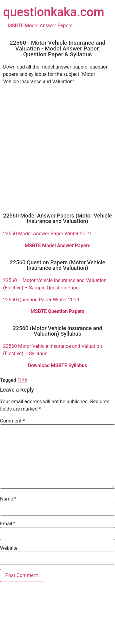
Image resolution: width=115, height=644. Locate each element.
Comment (12, 421)
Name (8, 499)
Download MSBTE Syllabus (57, 365)
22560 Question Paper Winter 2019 (41, 300)
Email (8, 524)
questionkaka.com (54, 12)
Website (9, 548)
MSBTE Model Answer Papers (40, 26)
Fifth (22, 380)
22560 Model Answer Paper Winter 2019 (47, 234)
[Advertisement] (57, 147)
